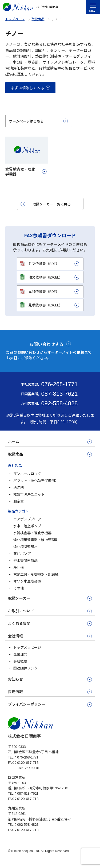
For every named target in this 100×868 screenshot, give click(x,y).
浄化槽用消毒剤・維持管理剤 (36, 540)
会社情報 (15, 636)
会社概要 (20, 661)
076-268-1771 (59, 384)
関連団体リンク (25, 668)
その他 (19, 588)
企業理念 (20, 654)
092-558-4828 (59, 403)
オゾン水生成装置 (27, 581)
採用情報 (15, 692)
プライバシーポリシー (27, 704)
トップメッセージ (27, 647)
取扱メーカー (19, 598)
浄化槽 (19, 567)
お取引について (21, 611)
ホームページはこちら (26, 121)
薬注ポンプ (22, 553)
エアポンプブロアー (29, 519)
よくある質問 (19, 623)
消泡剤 (19, 487)
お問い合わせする (46, 344)
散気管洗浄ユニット (29, 494)
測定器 (19, 501)
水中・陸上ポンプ (27, 526)
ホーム (14, 441)
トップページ (15, 19)
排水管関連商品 (25, 560)
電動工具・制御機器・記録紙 (36, 574)
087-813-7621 (59, 394)
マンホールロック (27, 473)
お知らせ (15, 679)
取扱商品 (38, 19)
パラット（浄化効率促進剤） (36, 480)
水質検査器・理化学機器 (32, 533)
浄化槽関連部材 (25, 547)
